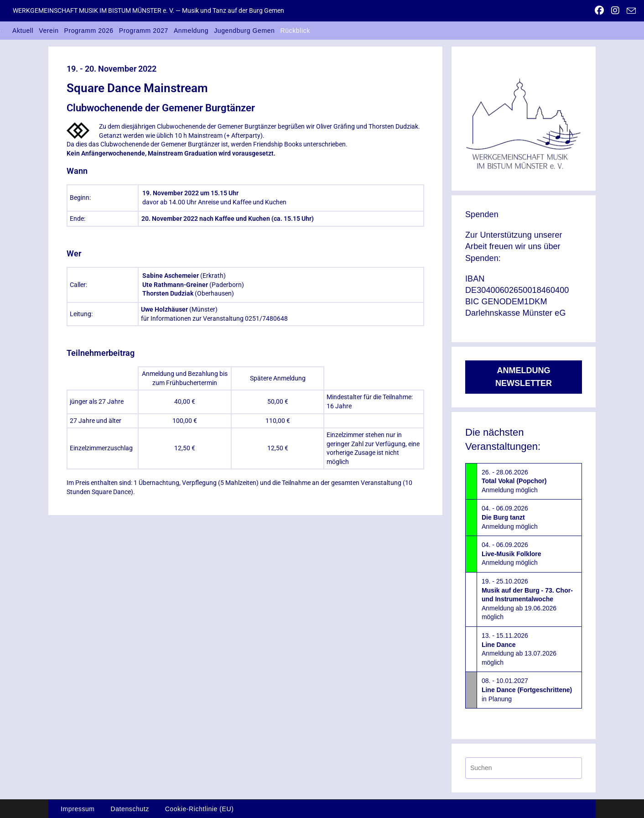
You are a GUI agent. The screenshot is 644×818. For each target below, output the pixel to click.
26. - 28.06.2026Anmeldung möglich (514, 481)
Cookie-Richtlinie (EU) (200, 809)
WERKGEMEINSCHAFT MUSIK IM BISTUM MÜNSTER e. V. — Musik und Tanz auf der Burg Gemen (148, 10)
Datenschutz (130, 809)
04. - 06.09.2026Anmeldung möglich (510, 517)
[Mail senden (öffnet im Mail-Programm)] (629, 11)
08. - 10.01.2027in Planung (527, 690)
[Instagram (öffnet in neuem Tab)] (615, 10)
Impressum (78, 809)
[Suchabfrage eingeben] (524, 768)
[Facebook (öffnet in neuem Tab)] (599, 10)
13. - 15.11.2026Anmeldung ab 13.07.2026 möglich (519, 649)
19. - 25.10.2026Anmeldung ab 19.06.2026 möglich (527, 599)
